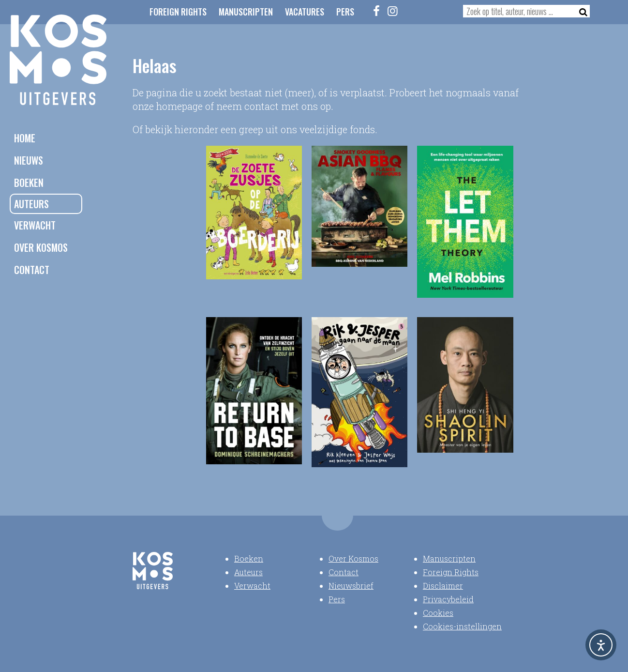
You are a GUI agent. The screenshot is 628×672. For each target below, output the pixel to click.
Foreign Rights (178, 12)
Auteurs (31, 204)
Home (25, 138)
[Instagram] (393, 11)
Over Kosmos (41, 247)
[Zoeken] (580, 11)
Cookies (438, 613)
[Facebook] (377, 11)
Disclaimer (443, 586)
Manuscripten (246, 12)
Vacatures (305, 12)
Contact (32, 270)
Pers (345, 12)
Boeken (29, 183)
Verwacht (35, 225)
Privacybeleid (448, 599)
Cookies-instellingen (462, 626)
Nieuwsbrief (351, 586)
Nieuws (29, 160)
